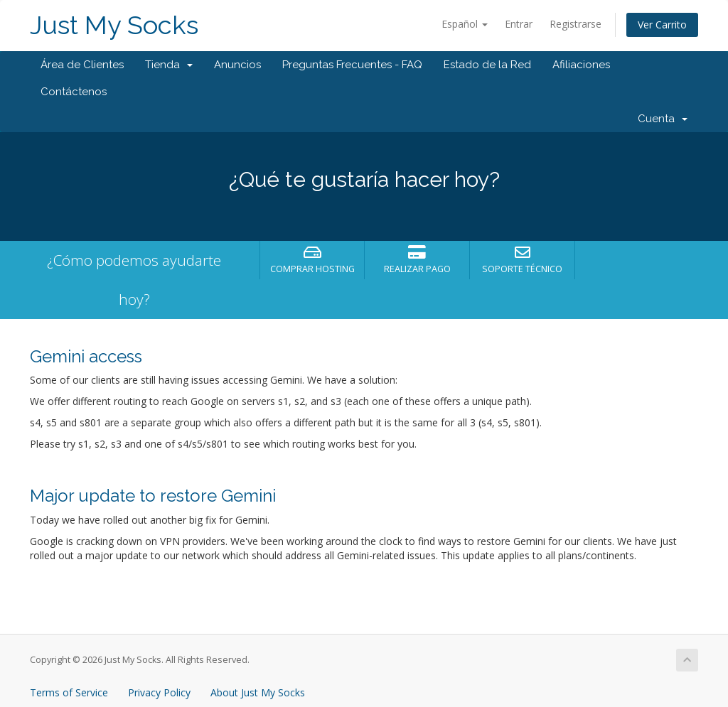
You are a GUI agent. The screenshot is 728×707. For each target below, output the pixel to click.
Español (465, 24)
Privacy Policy (159, 692)
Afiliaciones (581, 65)
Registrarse (576, 24)
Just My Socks (114, 25)
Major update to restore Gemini (153, 496)
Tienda (169, 65)
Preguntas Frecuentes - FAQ (352, 65)
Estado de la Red (487, 65)
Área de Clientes (82, 65)
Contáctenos (74, 92)
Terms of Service (69, 692)
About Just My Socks (258, 692)
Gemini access (86, 356)
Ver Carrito (662, 25)
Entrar (519, 24)
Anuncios (237, 65)
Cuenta (663, 119)
